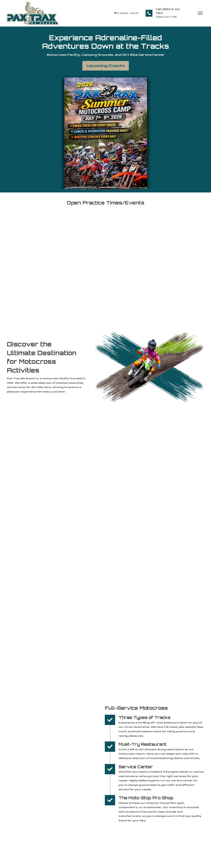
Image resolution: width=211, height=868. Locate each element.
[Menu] (200, 13)
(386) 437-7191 (166, 17)
